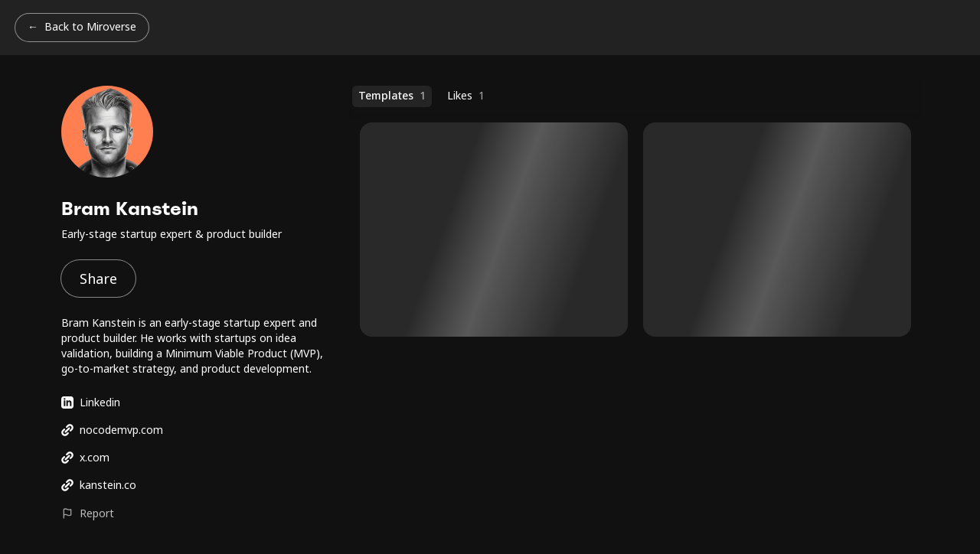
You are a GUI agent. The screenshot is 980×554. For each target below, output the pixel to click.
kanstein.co (99, 485)
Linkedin (91, 402)
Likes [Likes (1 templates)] (466, 96)
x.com (85, 457)
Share (98, 279)
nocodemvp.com (112, 430)
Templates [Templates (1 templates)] (392, 96)
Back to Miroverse (90, 26)
